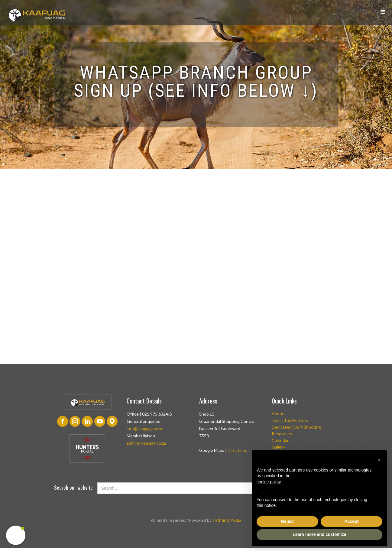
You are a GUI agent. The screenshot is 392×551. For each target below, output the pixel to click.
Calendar (280, 440)
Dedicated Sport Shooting (296, 427)
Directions (237, 450)
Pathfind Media (227, 520)
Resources (282, 434)
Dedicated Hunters (290, 420)
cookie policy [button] (269, 482)
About (278, 414)
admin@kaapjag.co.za (146, 443)
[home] (36, 14)
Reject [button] (287, 521)
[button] (383, 12)
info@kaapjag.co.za (144, 428)
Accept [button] (352, 521)
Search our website (73, 488)
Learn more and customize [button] (319, 534)
